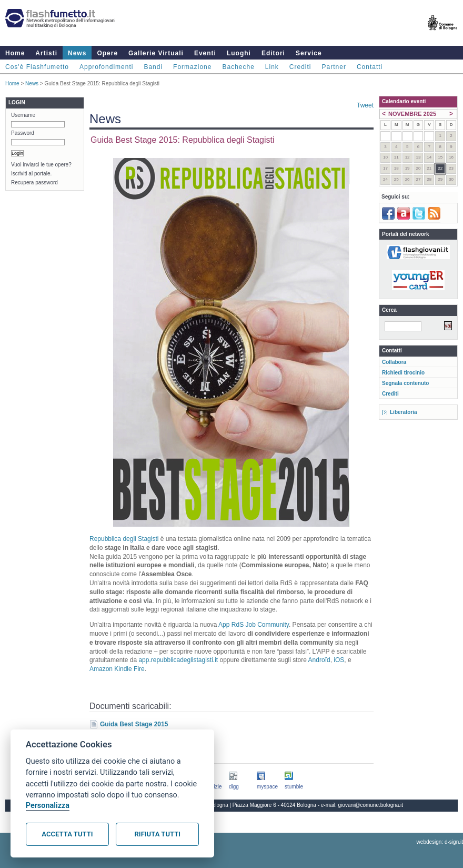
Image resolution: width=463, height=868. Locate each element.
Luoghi (239, 53)
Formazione (192, 67)
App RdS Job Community (254, 625)
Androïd (319, 660)
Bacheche (238, 67)
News (77, 53)
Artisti (46, 53)
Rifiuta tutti (158, 834)
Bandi (153, 67)
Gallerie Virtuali (156, 53)
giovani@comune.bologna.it (371, 805)
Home (15, 53)
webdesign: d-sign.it (440, 842)
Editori (273, 53)
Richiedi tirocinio (403, 373)
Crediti (300, 67)
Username (23, 115)
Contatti (370, 67)
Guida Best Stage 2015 (134, 724)
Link (272, 67)
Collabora (394, 362)
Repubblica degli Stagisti (124, 539)
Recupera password (34, 183)
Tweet (365, 105)
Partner (334, 67)
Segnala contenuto (405, 383)
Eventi (205, 53)
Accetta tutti (67, 834)
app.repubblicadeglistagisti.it (178, 660)
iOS (339, 660)
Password (23, 133)
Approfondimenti (106, 67)
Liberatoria (404, 412)
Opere (107, 53)
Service (309, 53)
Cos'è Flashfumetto (37, 67)
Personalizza (48, 806)
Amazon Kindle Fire (117, 669)
